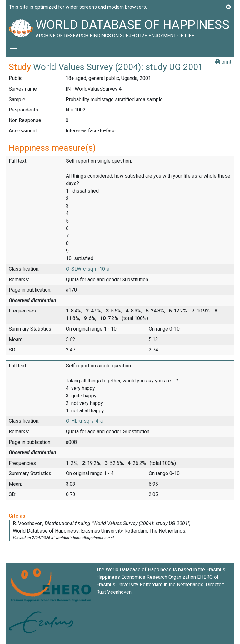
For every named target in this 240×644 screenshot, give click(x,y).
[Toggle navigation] (13, 48)
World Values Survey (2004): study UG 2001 (118, 67)
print (223, 62)
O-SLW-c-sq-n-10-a (88, 269)
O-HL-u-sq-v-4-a (84, 421)
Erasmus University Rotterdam (129, 585)
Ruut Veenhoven (114, 592)
